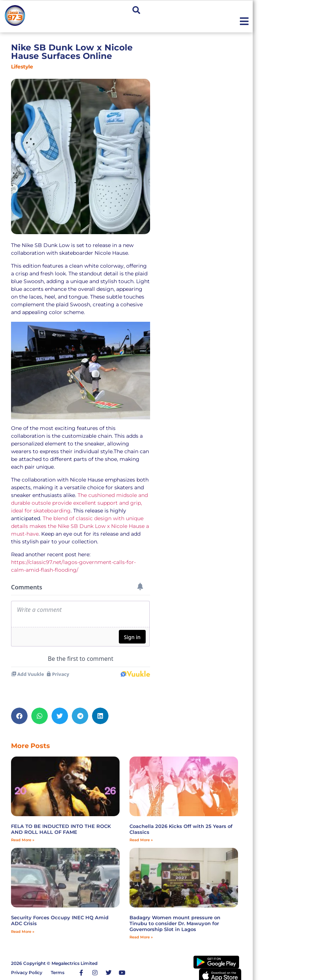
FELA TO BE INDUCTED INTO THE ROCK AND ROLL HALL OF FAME (61, 829)
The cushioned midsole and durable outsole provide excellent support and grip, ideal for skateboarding (79, 503)
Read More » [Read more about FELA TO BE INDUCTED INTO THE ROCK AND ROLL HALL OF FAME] (23, 840)
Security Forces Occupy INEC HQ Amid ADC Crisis (60, 920)
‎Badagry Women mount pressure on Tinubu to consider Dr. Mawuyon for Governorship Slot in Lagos (175, 923)
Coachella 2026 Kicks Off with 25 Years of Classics (181, 829)
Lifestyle (22, 67)
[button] (136, 10)
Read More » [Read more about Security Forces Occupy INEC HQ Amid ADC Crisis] (23, 932)
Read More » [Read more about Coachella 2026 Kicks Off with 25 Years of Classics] (141, 840)
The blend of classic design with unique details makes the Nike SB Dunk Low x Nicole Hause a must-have (80, 526)
